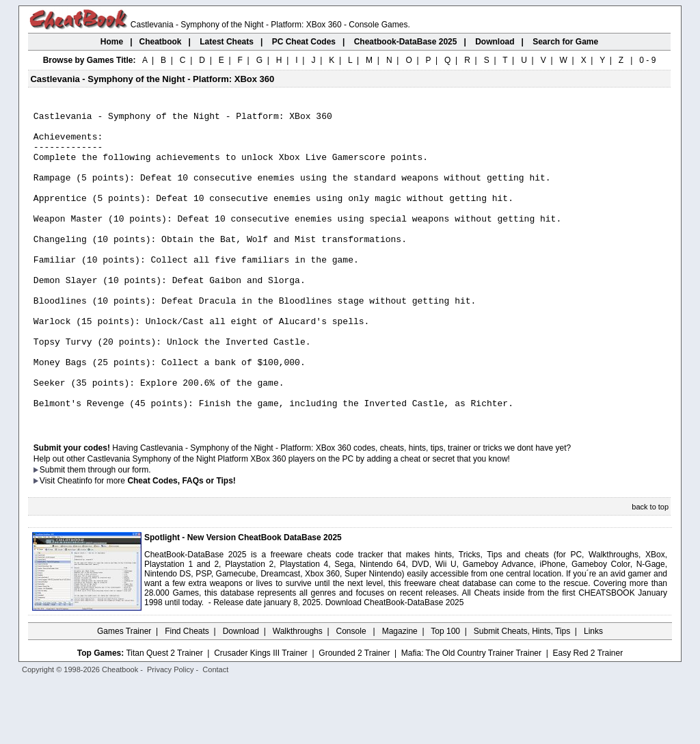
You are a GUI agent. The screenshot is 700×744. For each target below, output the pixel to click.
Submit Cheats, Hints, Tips (522, 693)
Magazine (400, 693)
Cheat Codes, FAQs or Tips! (181, 542)
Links (593, 693)
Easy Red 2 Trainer (588, 715)
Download (241, 693)
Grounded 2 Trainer (354, 715)
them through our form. (109, 531)
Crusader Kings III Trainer (261, 715)
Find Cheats (187, 693)
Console (352, 693)
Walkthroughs (298, 693)
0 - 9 (647, 60)
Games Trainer (124, 693)
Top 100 (445, 693)
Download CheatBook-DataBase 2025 (395, 664)
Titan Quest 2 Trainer (164, 715)
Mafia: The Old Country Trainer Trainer (471, 715)
